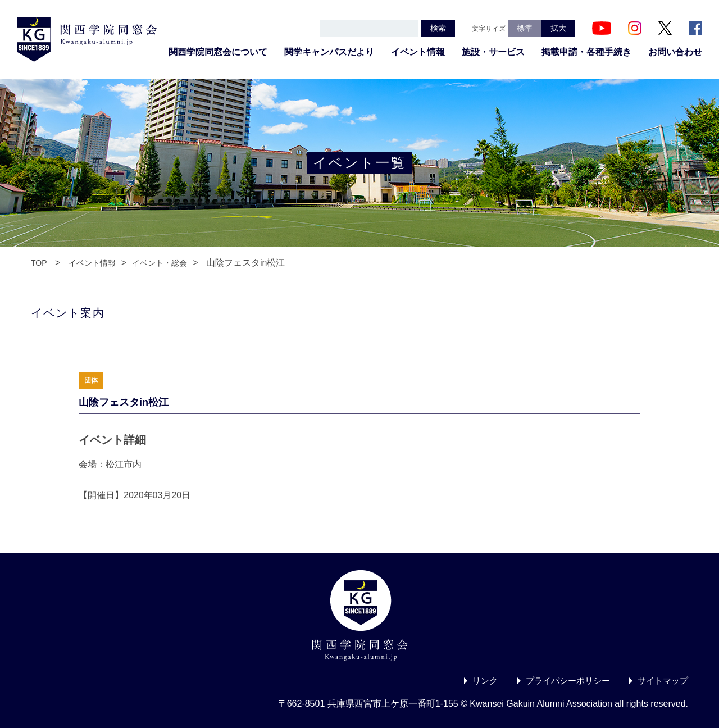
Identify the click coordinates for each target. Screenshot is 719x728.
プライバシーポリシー (562, 681)
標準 (525, 28)
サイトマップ (661, 681)
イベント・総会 (160, 263)
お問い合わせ (675, 52)
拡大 (558, 28)
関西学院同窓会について (218, 52)
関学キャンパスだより (329, 52)
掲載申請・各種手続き (586, 52)
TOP (39, 263)
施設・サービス (493, 52)
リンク (475, 681)
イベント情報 (418, 52)
